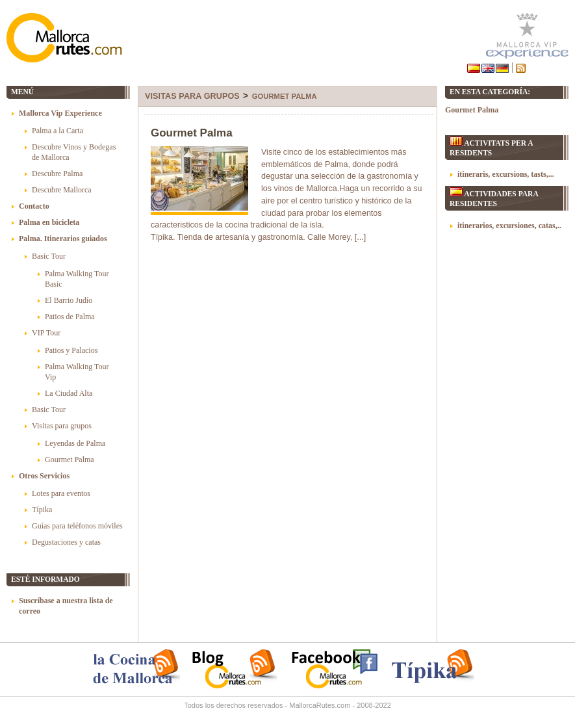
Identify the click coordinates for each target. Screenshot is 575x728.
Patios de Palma (70, 317)
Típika (42, 510)
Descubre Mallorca (62, 190)
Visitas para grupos (192, 96)
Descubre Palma (57, 174)
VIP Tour (46, 333)
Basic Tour (49, 256)
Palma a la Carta (57, 131)
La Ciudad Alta (69, 393)
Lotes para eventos (61, 493)
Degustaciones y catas (66, 542)
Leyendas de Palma (75, 443)
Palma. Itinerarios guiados (63, 239)
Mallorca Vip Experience (60, 113)
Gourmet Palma (285, 96)
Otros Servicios (44, 476)
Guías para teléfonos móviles (77, 526)
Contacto (34, 206)
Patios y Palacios (71, 350)
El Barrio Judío (69, 300)
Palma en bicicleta (49, 222)
